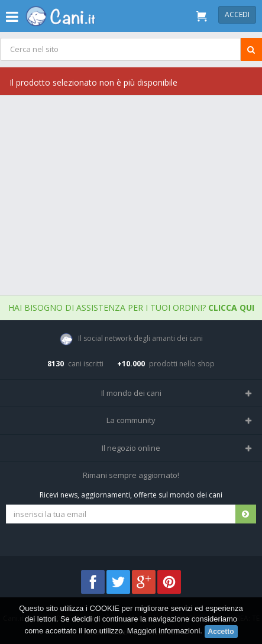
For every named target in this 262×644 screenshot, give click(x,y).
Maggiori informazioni (164, 631)
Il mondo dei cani (131, 393)
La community (131, 420)
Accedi (237, 14)
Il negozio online (131, 448)
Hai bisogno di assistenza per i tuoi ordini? (131, 308)
